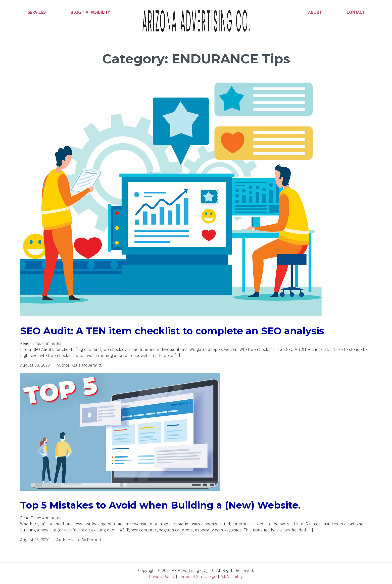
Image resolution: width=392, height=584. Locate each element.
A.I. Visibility (232, 577)
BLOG (76, 12)
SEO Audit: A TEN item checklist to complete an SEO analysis (172, 331)
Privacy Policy (162, 577)
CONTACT (355, 12)
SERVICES (37, 12)
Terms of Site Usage (198, 577)
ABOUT (315, 12)
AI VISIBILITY (98, 12)
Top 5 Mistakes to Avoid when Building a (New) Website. (160, 505)
